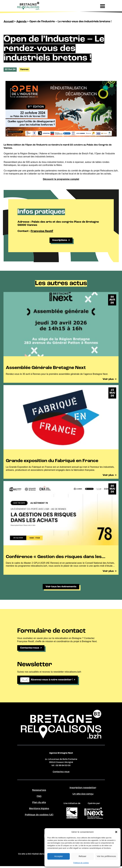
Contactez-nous (61, 773)
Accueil (9, 22)
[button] (116, 832)
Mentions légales (39, 811)
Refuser (83, 856)
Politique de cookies (81, 863)
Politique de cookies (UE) (39, 817)
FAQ (39, 798)
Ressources (39, 792)
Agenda (21, 22)
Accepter (59, 856)
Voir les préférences (106, 856)
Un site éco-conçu (83, 796)
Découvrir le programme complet (61, 179)
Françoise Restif (42, 231)
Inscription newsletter (83, 790)
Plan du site (39, 804)
